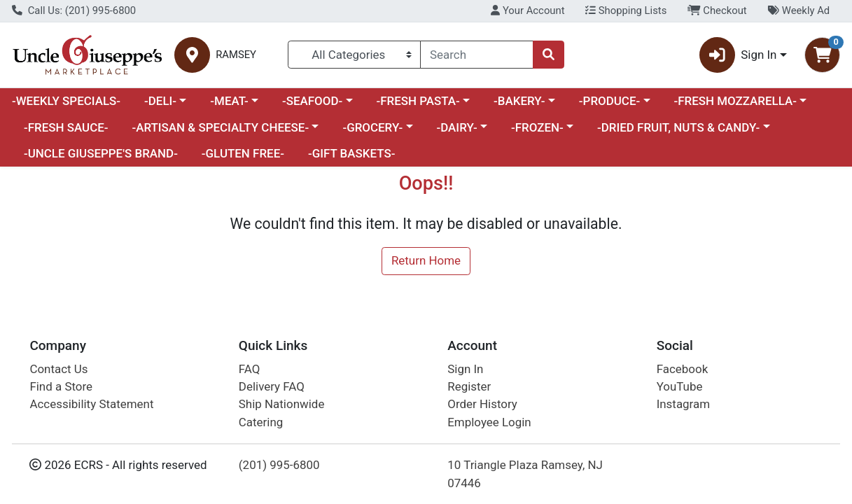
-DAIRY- (456, 127)
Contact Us (58, 369)
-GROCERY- (372, 127)
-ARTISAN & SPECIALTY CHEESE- (220, 127)
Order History (482, 404)
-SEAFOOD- (312, 101)
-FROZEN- (537, 127)
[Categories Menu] (354, 55)
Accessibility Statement (91, 404)
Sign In (465, 369)
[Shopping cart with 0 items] (822, 55)
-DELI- (160, 101)
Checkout (717, 10)
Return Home (426, 260)
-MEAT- (229, 101)
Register (469, 386)
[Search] (477, 55)
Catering (261, 422)
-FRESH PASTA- (418, 101)
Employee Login (489, 422)
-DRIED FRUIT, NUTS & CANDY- (678, 127)
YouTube (680, 386)
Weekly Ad (798, 10)
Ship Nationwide (282, 404)
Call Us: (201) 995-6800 (74, 10)
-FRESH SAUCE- (66, 127)
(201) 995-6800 (279, 465)
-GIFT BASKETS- (352, 153)
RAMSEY (236, 55)
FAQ (250, 369)
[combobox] (477, 55)
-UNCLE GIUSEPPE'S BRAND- (101, 153)
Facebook (683, 369)
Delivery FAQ (272, 386)
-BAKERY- (519, 101)
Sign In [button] (738, 55)
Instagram (683, 404)
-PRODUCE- (609, 101)
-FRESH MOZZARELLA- (735, 101)
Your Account (528, 10)
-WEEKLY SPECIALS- (66, 101)
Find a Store (61, 386)
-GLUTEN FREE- (243, 153)
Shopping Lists (626, 10)
